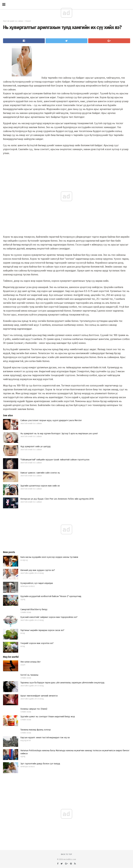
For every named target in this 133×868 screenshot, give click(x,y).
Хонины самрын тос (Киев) (34, 709)
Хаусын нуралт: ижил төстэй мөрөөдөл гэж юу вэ (45, 738)
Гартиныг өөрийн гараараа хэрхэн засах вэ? (42, 630)
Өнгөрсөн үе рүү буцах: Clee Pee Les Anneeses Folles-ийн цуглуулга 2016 (57, 499)
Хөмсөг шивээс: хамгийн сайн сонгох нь (40, 473)
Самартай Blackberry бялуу (34, 609)
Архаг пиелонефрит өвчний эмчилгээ (39, 696)
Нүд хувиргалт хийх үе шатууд (35, 447)
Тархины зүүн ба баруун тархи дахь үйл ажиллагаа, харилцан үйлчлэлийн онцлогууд (62, 683)
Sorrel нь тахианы (29, 675)
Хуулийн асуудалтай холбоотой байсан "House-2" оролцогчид (51, 596)
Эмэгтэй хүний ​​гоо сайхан (13, 21)
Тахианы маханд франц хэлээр (36, 730)
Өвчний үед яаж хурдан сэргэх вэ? (38, 570)
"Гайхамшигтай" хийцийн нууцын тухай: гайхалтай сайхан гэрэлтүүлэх (55, 460)
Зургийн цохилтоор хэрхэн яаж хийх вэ (40, 486)
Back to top (66, 854)
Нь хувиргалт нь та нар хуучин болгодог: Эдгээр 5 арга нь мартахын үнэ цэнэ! (59, 434)
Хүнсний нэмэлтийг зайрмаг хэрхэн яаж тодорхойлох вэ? (49, 617)
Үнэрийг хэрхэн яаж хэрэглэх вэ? (37, 643)
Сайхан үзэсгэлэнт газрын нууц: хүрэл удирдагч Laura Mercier (51, 420)
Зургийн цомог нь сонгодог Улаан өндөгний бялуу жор (48, 717)
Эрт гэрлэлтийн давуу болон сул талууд (40, 764)
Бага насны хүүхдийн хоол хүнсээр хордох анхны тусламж (49, 557)
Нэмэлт (28, 21)
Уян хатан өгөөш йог (30, 662)
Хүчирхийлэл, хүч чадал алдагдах (37, 583)
